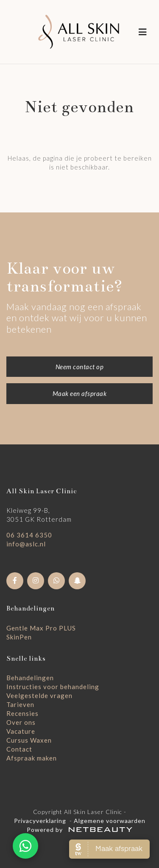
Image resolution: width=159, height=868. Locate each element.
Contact (19, 749)
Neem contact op (80, 367)
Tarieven (20, 704)
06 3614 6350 (29, 535)
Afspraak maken (32, 758)
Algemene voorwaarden (110, 821)
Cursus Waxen (29, 740)
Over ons (21, 722)
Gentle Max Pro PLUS (41, 628)
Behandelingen (30, 678)
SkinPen (19, 637)
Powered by (79, 830)
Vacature (21, 731)
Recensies (22, 713)
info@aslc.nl (26, 544)
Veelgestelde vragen (39, 696)
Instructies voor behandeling (53, 687)
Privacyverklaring (40, 821)
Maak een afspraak (80, 393)
